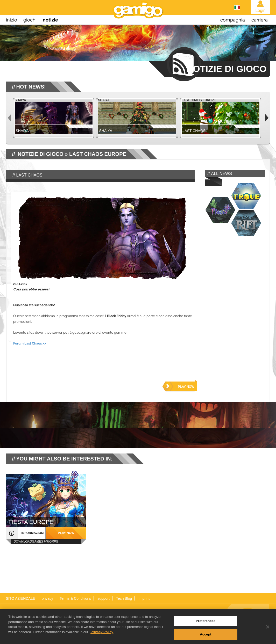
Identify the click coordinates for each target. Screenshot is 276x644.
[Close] (268, 629)
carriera (260, 20)
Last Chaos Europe (98, 154)
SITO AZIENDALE (21, 598)
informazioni (33, 533)
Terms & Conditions (75, 598)
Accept (206, 636)
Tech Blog (124, 598)
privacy (47, 598)
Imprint (144, 598)
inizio (12, 20)
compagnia (233, 20)
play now (186, 387)
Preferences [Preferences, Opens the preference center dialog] (206, 623)
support (104, 598)
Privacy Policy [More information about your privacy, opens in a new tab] (102, 634)
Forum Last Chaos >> (30, 343)
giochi (30, 20)
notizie (50, 20)
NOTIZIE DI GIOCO (41, 154)
